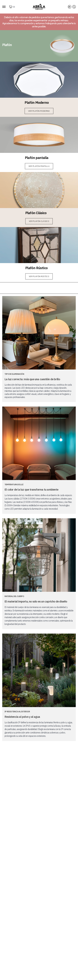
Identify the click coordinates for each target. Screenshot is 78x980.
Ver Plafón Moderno (39, 111)
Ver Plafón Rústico (39, 276)
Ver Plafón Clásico (39, 221)
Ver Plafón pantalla (39, 166)
